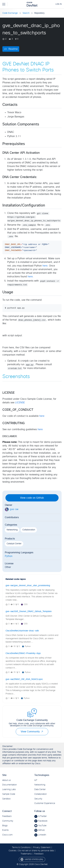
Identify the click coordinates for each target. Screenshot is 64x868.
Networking (12, 530)
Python (9, 556)
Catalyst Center (14, 544)
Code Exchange (10, 13)
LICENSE (20, 403)
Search (26, 13)
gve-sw (14, 509)
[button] (42, 732)
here (45, 266)
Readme (13, 49)
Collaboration (29, 530)
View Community (32, 732)
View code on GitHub (32, 498)
